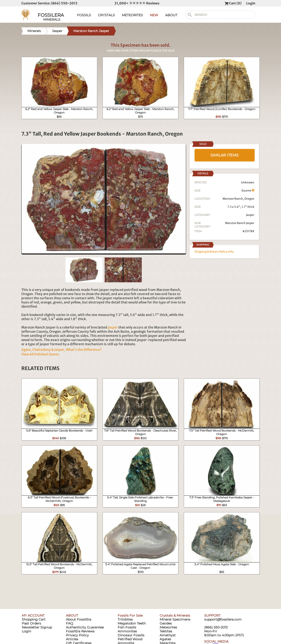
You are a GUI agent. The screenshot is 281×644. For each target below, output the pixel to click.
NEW (154, 15)
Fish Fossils (127, 627)
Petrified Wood (130, 639)
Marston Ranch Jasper (240, 223)
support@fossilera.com (223, 619)
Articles (72, 639)
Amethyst (168, 635)
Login (251, 3)
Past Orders (31, 623)
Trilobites (125, 619)
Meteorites (168, 627)
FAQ (69, 623)
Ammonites (127, 631)
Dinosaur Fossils (131, 635)
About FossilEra (79, 619)
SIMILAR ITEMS (224, 155)
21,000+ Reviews (137, 3)
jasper (113, 327)
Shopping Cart (34, 619)
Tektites (166, 631)
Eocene (248, 190)
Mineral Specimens (175, 619)
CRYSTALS (106, 15)
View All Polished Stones (40, 354)
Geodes (166, 623)
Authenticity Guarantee (85, 627)
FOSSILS (84, 15)
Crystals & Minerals (175, 615)
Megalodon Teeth (132, 623)
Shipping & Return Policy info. (214, 252)
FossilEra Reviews (80, 631)
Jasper (250, 215)
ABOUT (171, 15)
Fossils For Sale (130, 615)
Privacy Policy (77, 635)
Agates (165, 639)
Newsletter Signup (37, 627)
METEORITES (132, 15)
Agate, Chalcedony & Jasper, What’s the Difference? (61, 350)
